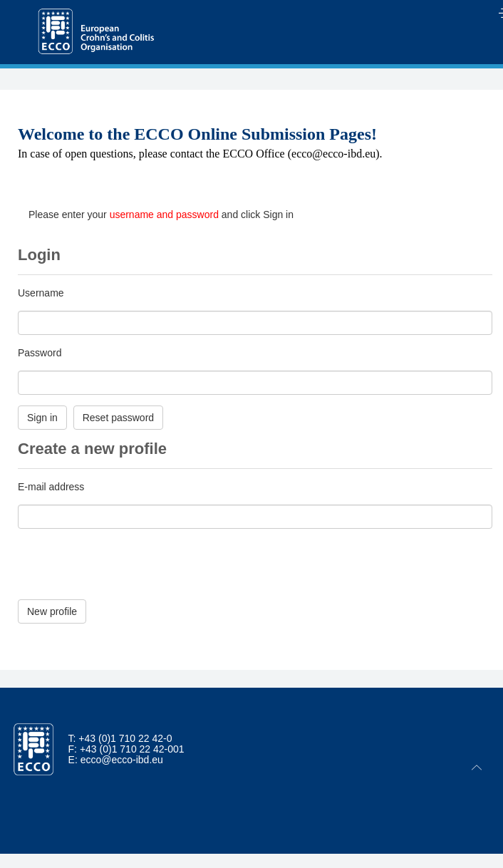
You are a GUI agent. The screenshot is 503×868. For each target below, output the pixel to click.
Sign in (42, 418)
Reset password (118, 418)
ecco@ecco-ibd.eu (122, 760)
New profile (52, 611)
